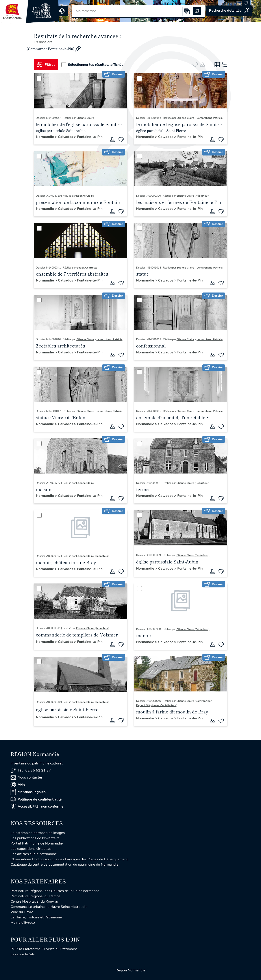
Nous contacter (26, 777)
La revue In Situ (23, 954)
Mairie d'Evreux (23, 923)
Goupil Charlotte (87, 268)
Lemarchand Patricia (210, 118)
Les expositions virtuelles (31, 849)
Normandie (45, 137)
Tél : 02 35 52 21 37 (31, 771)
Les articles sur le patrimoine (34, 854)
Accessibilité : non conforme (37, 806)
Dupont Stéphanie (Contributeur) (157, 705)
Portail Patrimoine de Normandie (37, 843)
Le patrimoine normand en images (38, 833)
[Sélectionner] (39, 79)
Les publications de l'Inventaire (35, 838)
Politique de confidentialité (36, 799)
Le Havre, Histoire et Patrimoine (36, 917)
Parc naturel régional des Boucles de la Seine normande (55, 891)
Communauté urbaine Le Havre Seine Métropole (49, 907)
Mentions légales (28, 792)
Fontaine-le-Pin (90, 137)
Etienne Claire (85, 118)
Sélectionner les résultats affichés (93, 65)
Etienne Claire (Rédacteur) (193, 196)
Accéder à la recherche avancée (229, 11)
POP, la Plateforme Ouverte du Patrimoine (44, 949)
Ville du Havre (22, 912)
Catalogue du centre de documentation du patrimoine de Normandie (65, 865)
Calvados (66, 137)
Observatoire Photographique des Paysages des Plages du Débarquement (69, 859)
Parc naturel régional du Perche (35, 896)
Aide (18, 784)
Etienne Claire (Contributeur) (194, 701)
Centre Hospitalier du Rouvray (35, 901)
